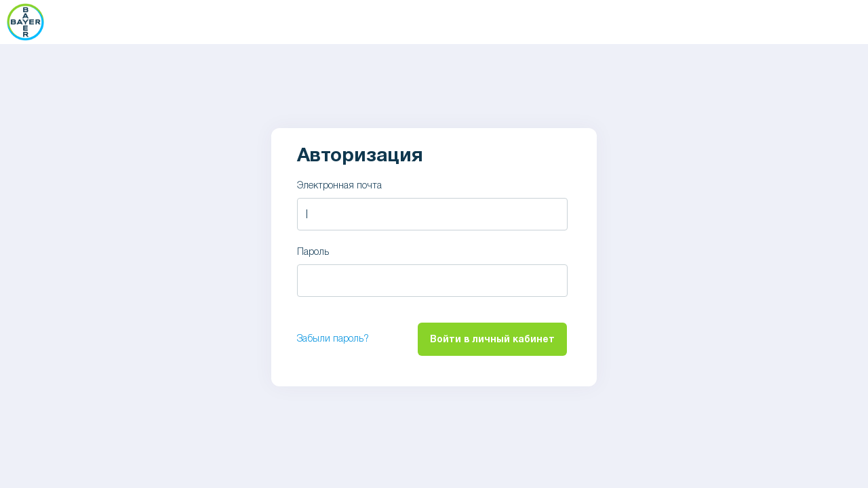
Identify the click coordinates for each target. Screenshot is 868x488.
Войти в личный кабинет (492, 340)
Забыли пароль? (333, 339)
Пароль (313, 252)
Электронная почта (339, 186)
